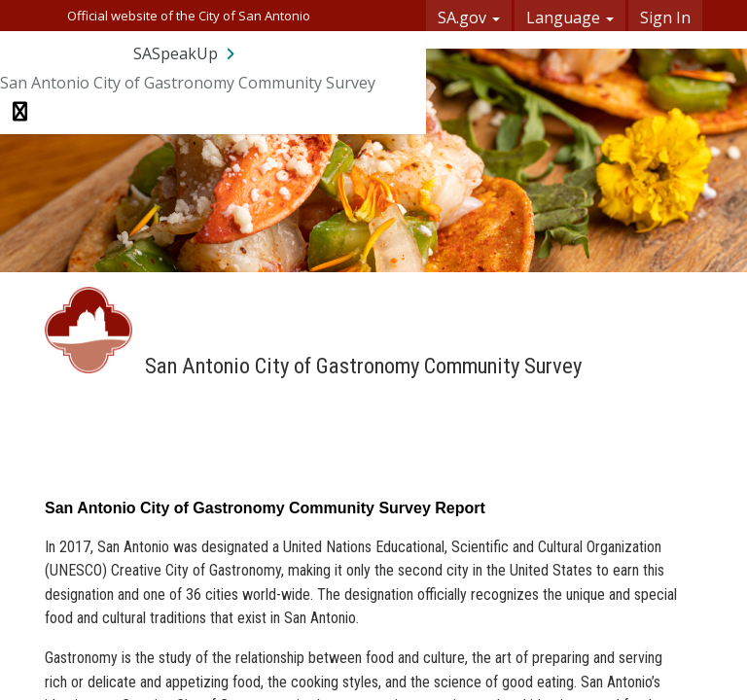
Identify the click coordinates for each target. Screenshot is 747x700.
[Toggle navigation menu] (20, 112)
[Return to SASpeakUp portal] (186, 53)
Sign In (665, 17)
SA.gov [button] (469, 17)
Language (570, 17)
